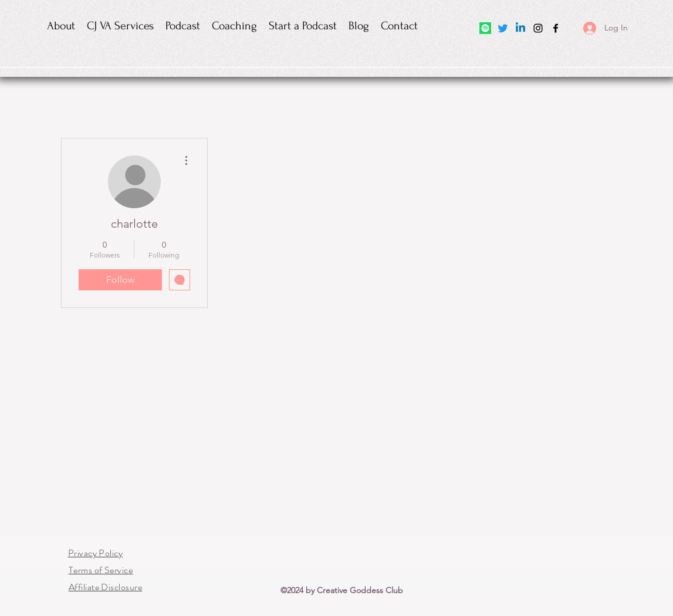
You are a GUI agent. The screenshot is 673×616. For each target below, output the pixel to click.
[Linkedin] (520, 28)
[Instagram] (538, 28)
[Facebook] (556, 28)
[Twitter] (503, 28)
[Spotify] (485, 28)
